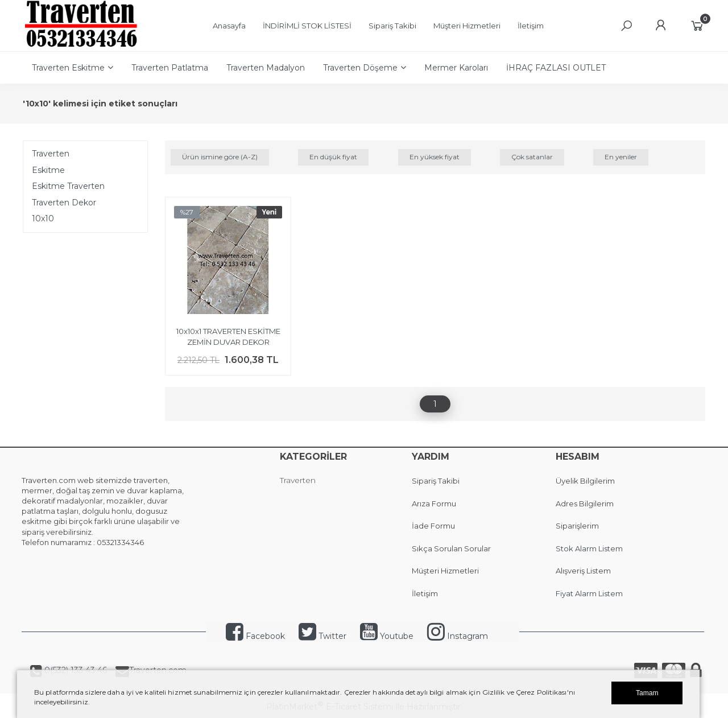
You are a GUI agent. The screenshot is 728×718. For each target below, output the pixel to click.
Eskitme (48, 170)
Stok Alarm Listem (589, 548)
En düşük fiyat (333, 157)
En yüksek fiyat (435, 157)
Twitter (322, 636)
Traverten (51, 154)
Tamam (647, 693)
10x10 (43, 218)
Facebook (255, 636)
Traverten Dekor (64, 203)
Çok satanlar (532, 157)
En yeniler (621, 157)
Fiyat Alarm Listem (589, 593)
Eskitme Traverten (68, 186)
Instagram (458, 636)
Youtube (387, 636)
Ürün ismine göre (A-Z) (220, 157)
